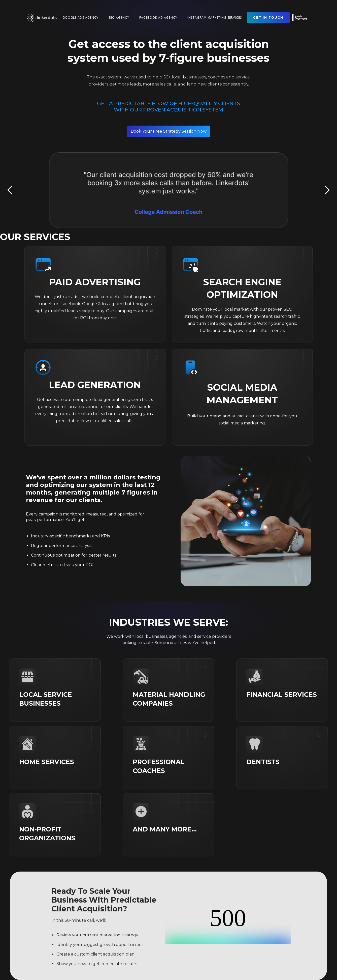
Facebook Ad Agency (158, 18)
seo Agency (119, 18)
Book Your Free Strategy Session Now (169, 131)
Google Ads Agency (80, 18)
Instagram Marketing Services (215, 18)
